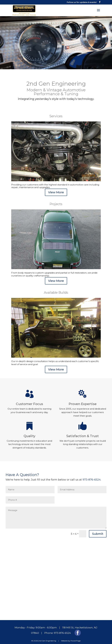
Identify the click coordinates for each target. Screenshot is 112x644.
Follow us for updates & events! (82, 2)
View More (56, 188)
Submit (98, 529)
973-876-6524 (92, 475)
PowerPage (76, 636)
